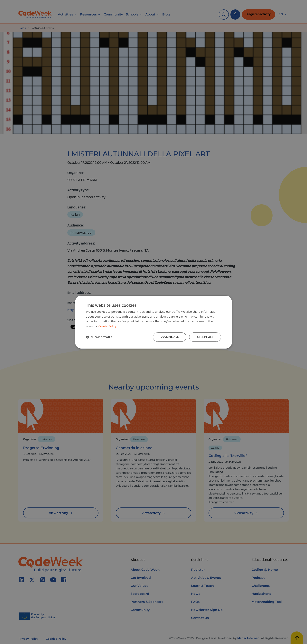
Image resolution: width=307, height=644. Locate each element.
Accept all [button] (205, 337)
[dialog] (153, 322)
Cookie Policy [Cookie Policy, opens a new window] (107, 326)
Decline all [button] (170, 337)
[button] (99, 337)
